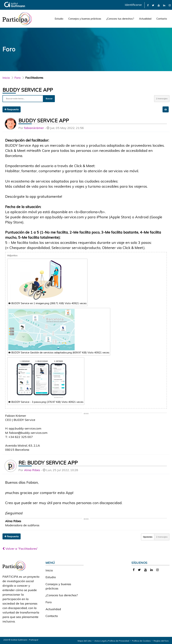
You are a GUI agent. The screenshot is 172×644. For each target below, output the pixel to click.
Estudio (59, 19)
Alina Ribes (32, 470)
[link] (148, 5)
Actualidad (145, 19)
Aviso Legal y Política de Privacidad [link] (112, 641)
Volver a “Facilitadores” (20, 549)
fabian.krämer (34, 128)
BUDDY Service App (28, 90)
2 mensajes (162, 99)
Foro (49, 602)
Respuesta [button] (12, 109)
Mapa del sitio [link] (85, 641)
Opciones (148, 537)
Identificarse (133, 5)
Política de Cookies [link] (141, 641)
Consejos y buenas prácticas (85, 19)
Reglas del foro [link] (161, 641)
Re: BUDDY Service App (48, 463)
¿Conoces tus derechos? (120, 19)
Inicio (6, 78)
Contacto (162, 19)
